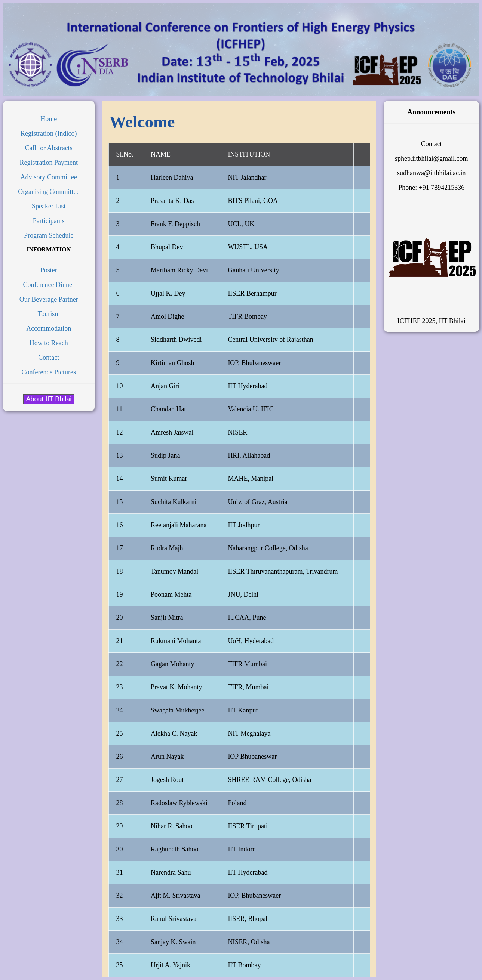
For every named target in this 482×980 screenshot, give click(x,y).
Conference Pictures (49, 372)
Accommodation (49, 328)
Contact (49, 358)
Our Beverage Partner (49, 299)
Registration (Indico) (49, 133)
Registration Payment (49, 163)
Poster (49, 270)
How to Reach (49, 343)
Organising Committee (49, 192)
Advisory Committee (49, 177)
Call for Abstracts (49, 148)
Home (49, 119)
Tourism (49, 314)
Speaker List (49, 206)
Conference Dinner (49, 285)
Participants (49, 221)
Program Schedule (49, 235)
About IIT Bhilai (49, 399)
